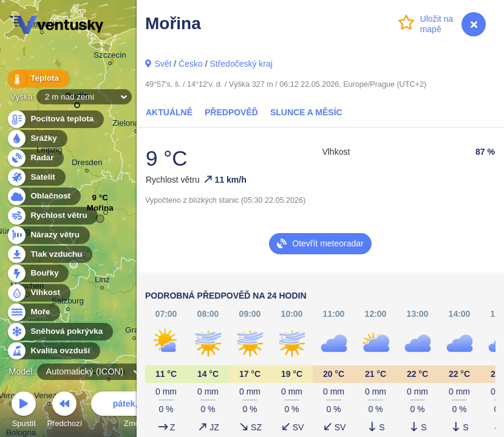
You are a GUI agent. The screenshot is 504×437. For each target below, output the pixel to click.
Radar (35, 158)
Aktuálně (169, 112)
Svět (163, 64)
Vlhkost (38, 293)
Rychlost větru (52, 216)
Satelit (36, 178)
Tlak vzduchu (49, 255)
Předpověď (231, 112)
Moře (33, 312)
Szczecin (110, 57)
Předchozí (65, 411)
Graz (134, 332)
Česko (191, 64)
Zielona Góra (136, 125)
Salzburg (68, 303)
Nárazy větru (48, 235)
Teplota (38, 79)
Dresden (87, 164)
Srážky (37, 139)
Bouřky (38, 273)
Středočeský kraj (241, 64)
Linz (102, 281)
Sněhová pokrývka (60, 332)
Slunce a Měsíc (306, 112)
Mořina (100, 211)
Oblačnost (43, 196)
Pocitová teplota (55, 119)
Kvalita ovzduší (53, 351)
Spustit (24, 411)
